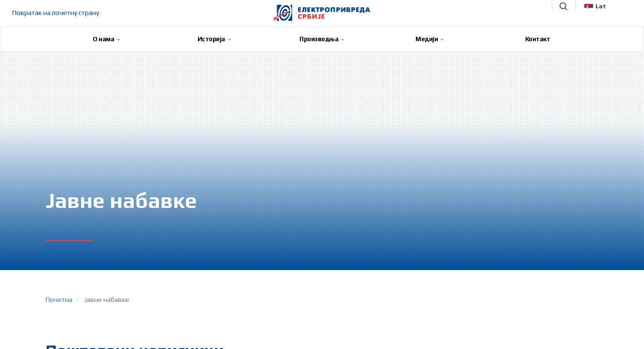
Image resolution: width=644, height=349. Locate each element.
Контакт (538, 39)
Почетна (59, 300)
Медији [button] (430, 39)
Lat (595, 6)
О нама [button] (107, 39)
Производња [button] (322, 39)
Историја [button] (215, 39)
